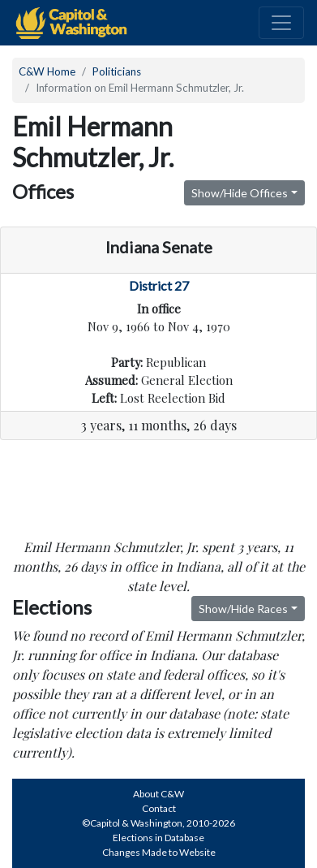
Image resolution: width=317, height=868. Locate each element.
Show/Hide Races (243, 609)
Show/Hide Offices (240, 193)
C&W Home (47, 71)
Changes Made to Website (159, 852)
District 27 (159, 285)
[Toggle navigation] (281, 23)
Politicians (117, 71)
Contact (159, 808)
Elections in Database (158, 838)
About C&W (158, 794)
